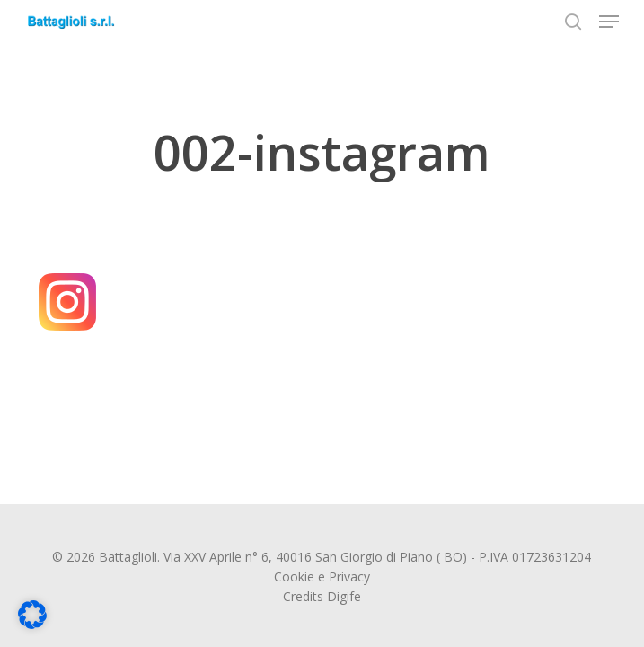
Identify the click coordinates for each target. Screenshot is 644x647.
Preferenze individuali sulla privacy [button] (397, 582)
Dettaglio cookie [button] (336, 622)
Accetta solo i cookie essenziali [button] (397, 529)
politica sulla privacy (557, 337)
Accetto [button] (397, 476)
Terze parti (570, 414)
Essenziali (208, 414)
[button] (609, 22)
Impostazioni (206, 372)
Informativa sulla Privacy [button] (442, 622)
